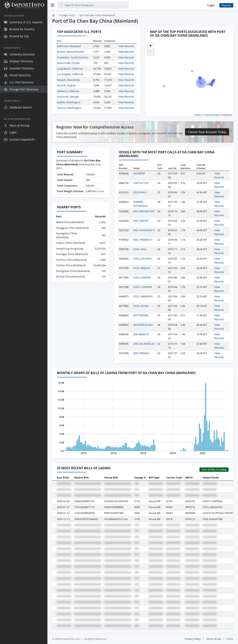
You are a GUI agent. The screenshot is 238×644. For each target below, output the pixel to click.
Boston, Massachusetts (71, 52)
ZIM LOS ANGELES (144, 344)
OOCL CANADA (142, 277)
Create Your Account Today (207, 132)
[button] (151, 46)
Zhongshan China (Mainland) (73, 271)
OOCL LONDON (143, 287)
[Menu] (53, 5)
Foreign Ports (67, 15)
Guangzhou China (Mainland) (67, 235)
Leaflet (197, 115)
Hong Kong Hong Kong (70, 248)
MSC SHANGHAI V (144, 230)
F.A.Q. (230, 639)
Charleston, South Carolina (73, 57)
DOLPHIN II (140, 192)
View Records (126, 46)
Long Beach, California (70, 69)
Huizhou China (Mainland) (71, 260)
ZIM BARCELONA (143, 325)
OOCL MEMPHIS (143, 296)
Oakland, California (68, 91)
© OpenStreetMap (211, 115)
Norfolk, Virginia (66, 85)
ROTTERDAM (141, 315)
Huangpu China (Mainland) (72, 254)
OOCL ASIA (140, 249)
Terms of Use (214, 639)
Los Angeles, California (70, 74)
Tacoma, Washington (69, 108)
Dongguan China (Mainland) (72, 228)
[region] (24, 327)
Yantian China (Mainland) (71, 265)
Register (226, 5)
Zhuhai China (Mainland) (70, 276)
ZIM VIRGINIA (141, 353)
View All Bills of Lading (214, 470)
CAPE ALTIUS (141, 183)
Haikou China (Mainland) (71, 243)
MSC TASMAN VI (143, 240)
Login (211, 5)
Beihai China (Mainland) (70, 222)
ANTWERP (139, 173)
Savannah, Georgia (68, 97)
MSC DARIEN (141, 221)
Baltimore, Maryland (69, 46)
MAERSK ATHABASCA (140, 204)
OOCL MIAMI (141, 306)
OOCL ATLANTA (143, 259)
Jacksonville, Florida (68, 63)
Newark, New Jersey (68, 80)
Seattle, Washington (69, 102)
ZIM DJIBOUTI (141, 334)
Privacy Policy (193, 639)
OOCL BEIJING (142, 268)
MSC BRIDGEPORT (144, 211)
